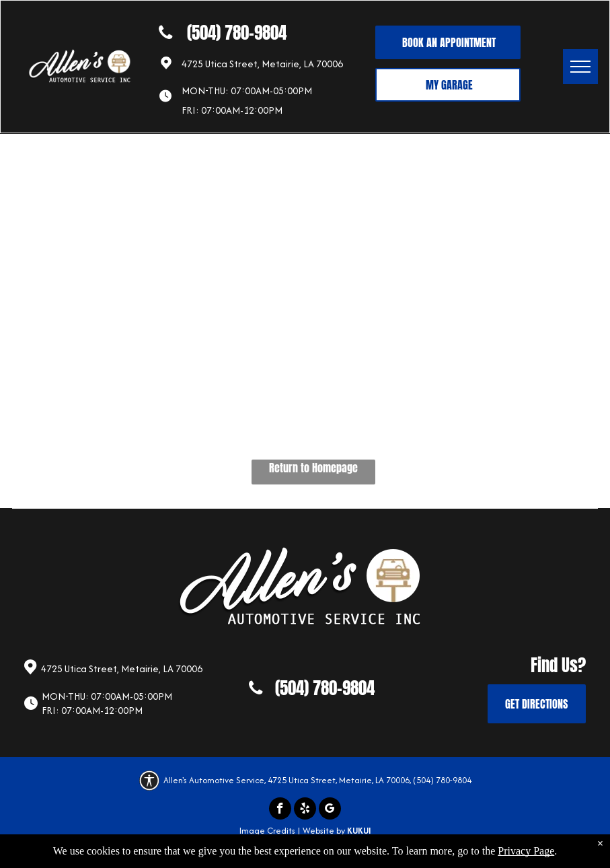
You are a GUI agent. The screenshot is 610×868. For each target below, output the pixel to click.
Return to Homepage (313, 468)
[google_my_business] (330, 810)
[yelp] (305, 810)
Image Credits (267, 831)
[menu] (580, 67)
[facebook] (280, 810)
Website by (324, 831)
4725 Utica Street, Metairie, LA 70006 (262, 64)
